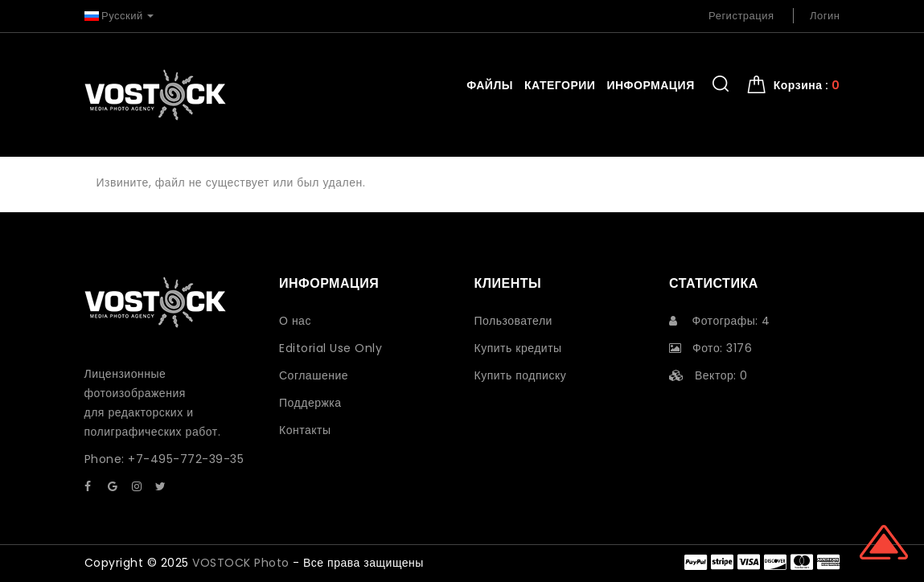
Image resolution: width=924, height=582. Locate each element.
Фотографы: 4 (720, 321)
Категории (560, 85)
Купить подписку (521, 375)
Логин (825, 16)
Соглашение (314, 375)
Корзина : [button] (807, 85)
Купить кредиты (518, 348)
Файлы (490, 85)
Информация (650, 85)
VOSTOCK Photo (241, 563)
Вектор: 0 (708, 375)
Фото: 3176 (710, 348)
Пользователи (513, 321)
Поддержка (310, 403)
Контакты (305, 430)
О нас (295, 321)
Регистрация (741, 16)
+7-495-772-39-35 (186, 459)
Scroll (884, 542)
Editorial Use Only (331, 348)
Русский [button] (119, 16)
